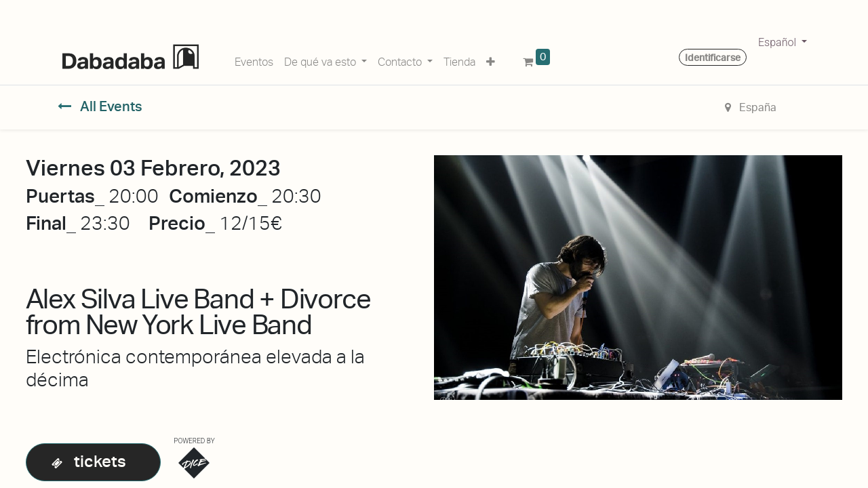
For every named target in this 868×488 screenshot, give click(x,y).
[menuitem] (254, 60)
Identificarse (713, 58)
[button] (491, 60)
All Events (100, 106)
